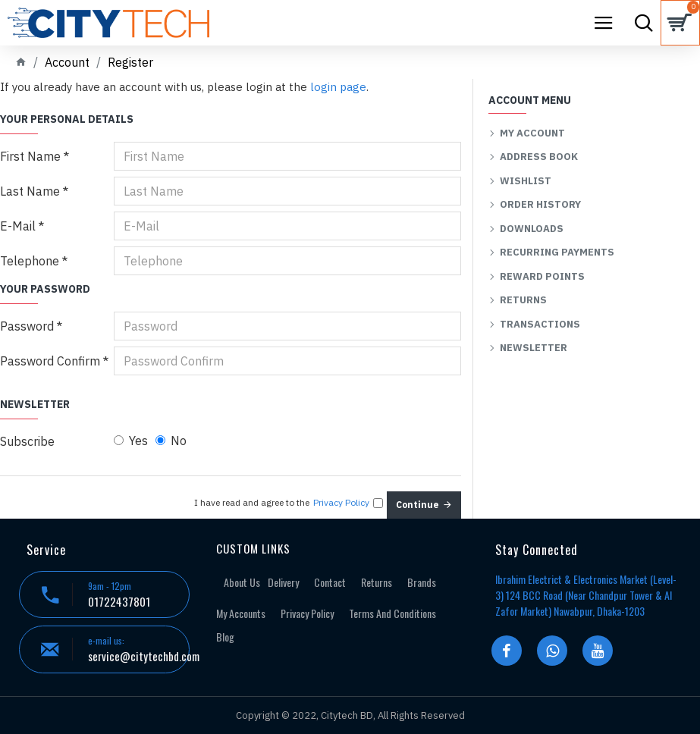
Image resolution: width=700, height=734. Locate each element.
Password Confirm (50, 361)
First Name (30, 156)
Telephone (30, 261)
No (171, 441)
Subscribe (27, 441)
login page (338, 87)
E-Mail (18, 226)
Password (27, 326)
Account (67, 62)
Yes (131, 441)
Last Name (30, 191)
